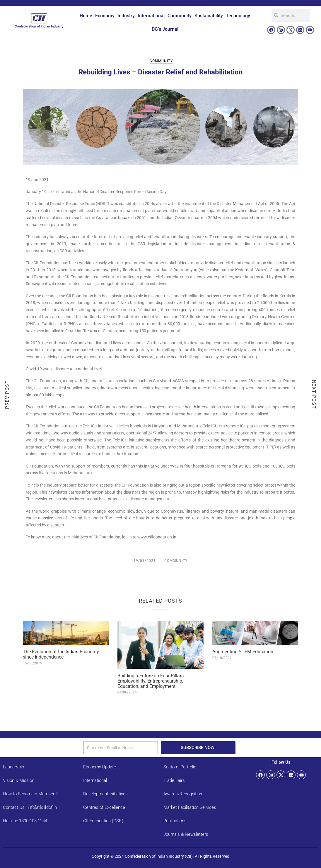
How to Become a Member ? (30, 794)
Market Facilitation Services (190, 807)
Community (180, 16)
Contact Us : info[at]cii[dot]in (30, 807)
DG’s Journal (165, 29)
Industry (126, 16)
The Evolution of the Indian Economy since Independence (61, 654)
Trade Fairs (174, 780)
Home (86, 16)
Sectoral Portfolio (180, 767)
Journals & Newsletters (186, 834)
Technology (238, 16)
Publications (175, 821)
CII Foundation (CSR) (103, 821)
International (151, 16)
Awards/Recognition (183, 794)
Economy (105, 16)
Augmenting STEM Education (243, 652)
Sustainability (209, 16)
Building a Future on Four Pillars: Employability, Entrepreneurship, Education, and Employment (151, 681)
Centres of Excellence (104, 807)
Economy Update (100, 767)
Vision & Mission (19, 780)
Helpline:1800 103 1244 (25, 821)
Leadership (13, 767)
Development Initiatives (105, 794)
